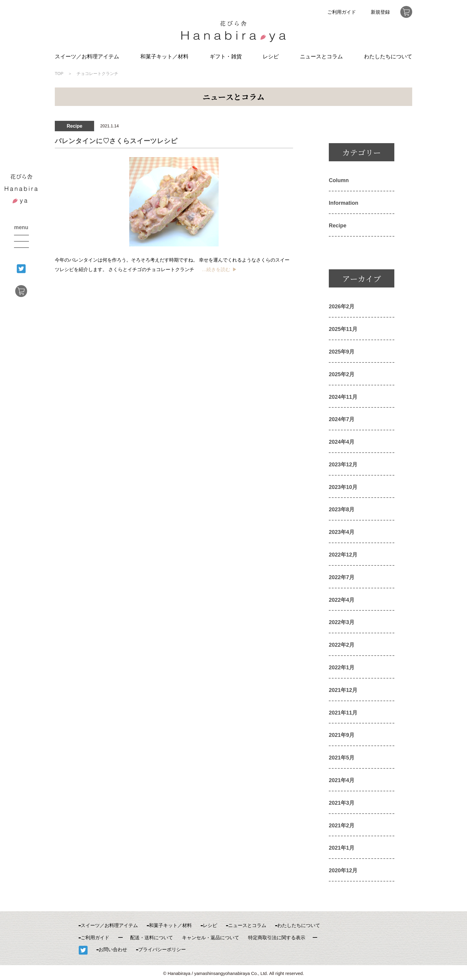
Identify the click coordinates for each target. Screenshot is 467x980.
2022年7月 (342, 577)
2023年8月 (342, 509)
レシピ (271, 57)
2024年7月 (342, 419)
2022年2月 (342, 645)
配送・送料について (152, 938)
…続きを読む (216, 269)
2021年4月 (342, 780)
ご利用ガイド (342, 12)
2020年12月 (343, 870)
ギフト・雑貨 (226, 57)
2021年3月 (342, 803)
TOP (59, 74)
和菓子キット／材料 (164, 57)
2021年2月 (342, 826)
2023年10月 (343, 487)
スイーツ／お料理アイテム (87, 57)
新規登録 (380, 12)
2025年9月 (342, 352)
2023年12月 (343, 465)
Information (344, 203)
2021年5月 (342, 758)
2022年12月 (343, 555)
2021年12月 (343, 690)
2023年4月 (342, 532)
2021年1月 (342, 848)
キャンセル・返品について (211, 938)
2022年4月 (342, 600)
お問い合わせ (113, 949)
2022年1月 (342, 668)
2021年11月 (343, 713)
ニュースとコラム (321, 57)
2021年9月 (342, 735)
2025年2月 (342, 374)
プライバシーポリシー (162, 949)
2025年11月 (343, 329)
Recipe (338, 226)
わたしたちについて (388, 57)
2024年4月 (342, 442)
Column (339, 180)
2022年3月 (342, 622)
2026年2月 (342, 307)
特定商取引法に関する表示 (277, 938)
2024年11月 (343, 397)
